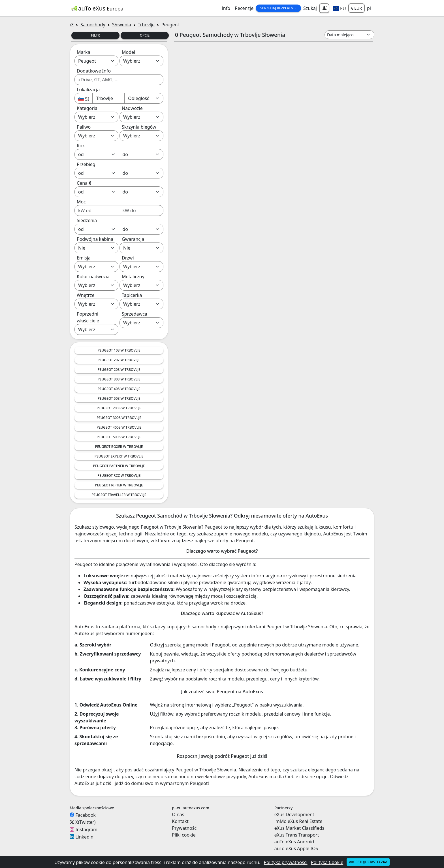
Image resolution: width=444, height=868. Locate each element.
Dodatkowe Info (94, 71)
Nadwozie (132, 108)
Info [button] (226, 8)
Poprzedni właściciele (88, 317)
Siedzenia (87, 220)
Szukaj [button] (310, 8)
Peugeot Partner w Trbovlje (119, 466)
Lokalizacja (88, 90)
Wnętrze (86, 295)
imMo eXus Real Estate (298, 821)
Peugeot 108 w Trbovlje (119, 350)
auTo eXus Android (294, 842)
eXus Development (294, 814)
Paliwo (84, 127)
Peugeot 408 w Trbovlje (119, 389)
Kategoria (87, 108)
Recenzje (244, 8)
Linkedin (84, 837)
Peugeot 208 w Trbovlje (119, 370)
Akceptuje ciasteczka (368, 862)
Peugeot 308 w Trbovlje (119, 379)
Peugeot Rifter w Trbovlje (119, 485)
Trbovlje (146, 25)
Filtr (95, 35)
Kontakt (180, 821)
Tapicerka (132, 295)
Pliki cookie (184, 835)
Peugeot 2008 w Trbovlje (119, 408)
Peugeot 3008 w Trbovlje (119, 418)
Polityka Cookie (327, 862)
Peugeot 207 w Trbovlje (119, 360)
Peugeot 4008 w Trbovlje (119, 427)
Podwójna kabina (95, 239)
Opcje (145, 35)
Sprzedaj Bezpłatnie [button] (278, 8)
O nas (178, 814)
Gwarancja (133, 239)
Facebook (86, 815)
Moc (81, 202)
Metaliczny (133, 276)
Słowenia (122, 25)
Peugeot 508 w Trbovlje (119, 398)
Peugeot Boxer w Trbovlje (119, 447)
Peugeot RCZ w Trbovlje (119, 476)
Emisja (84, 258)
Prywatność (184, 828)
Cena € (84, 183)
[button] (339, 8)
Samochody (93, 25)
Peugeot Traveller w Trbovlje (119, 495)
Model (128, 52)
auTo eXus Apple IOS (296, 848)
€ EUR (357, 8)
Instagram (86, 829)
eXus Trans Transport (297, 835)
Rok (81, 146)
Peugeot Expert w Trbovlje (119, 456)
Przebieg (86, 164)
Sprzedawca (135, 314)
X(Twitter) (85, 822)
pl (369, 8)
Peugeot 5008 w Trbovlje (119, 437)
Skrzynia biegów (139, 127)
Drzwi (128, 258)
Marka (84, 52)
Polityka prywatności (285, 862)
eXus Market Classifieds (299, 828)
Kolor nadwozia (93, 276)
